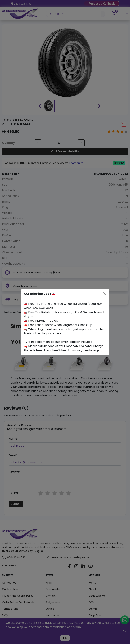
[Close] (105, 294)
